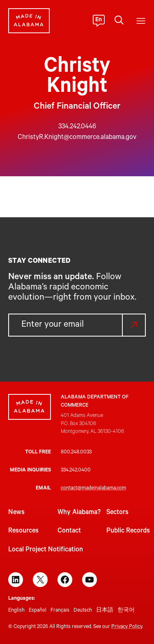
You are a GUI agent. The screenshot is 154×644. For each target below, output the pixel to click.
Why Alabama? (79, 513)
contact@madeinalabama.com (93, 489)
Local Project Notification (46, 550)
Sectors (117, 513)
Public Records (128, 531)
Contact (69, 531)
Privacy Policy (127, 627)
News (16, 513)
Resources (23, 531)
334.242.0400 (76, 471)
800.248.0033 (76, 453)
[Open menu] (141, 21)
